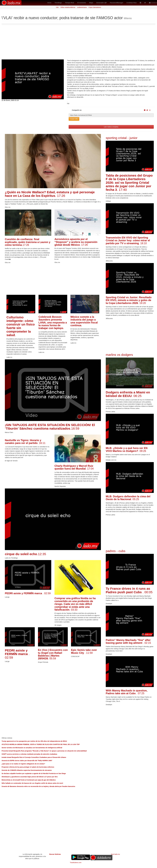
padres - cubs (116, 551)
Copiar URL (74, 119)
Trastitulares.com (76, 863)
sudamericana (82, 7)
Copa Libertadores (95, 7)
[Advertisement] (79, 43)
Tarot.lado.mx (115, 854)
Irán (57, 7)
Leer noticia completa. (111, 127)
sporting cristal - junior (122, 138)
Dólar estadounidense (68, 7)
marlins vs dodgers (119, 355)
